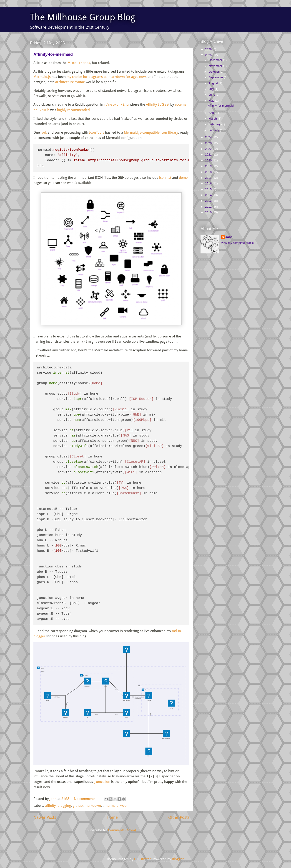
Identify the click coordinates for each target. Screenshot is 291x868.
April (212, 113)
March (213, 119)
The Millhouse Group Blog (83, 17)
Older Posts (179, 817)
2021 (209, 154)
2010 (209, 212)
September (216, 77)
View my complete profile (237, 243)
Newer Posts (45, 817)
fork (44, 133)
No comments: (86, 798)
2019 (209, 166)
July (212, 89)
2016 (209, 183)
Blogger (178, 859)
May (212, 101)
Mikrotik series (79, 63)
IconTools (97, 133)
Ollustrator (143, 859)
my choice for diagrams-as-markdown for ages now (106, 77)
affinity (50, 805)
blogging (64, 805)
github (78, 805)
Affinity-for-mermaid (53, 54)
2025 (209, 55)
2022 (209, 149)
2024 (209, 137)
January (214, 130)
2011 (209, 207)
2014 (209, 195)
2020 (209, 160)
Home (112, 817)
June (212, 95)
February (215, 124)
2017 (209, 178)
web (123, 805)
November (216, 66)
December (216, 60)
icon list (165, 178)
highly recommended (73, 110)
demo (183, 178)
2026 (209, 49)
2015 (209, 189)
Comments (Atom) (122, 830)
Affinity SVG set (158, 105)
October (214, 72)
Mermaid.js (42, 77)
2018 (209, 172)
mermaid (112, 805)
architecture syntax (70, 82)
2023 (209, 143)
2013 (209, 201)
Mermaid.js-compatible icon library (151, 133)
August (214, 83)
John (229, 237)
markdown (93, 805)
